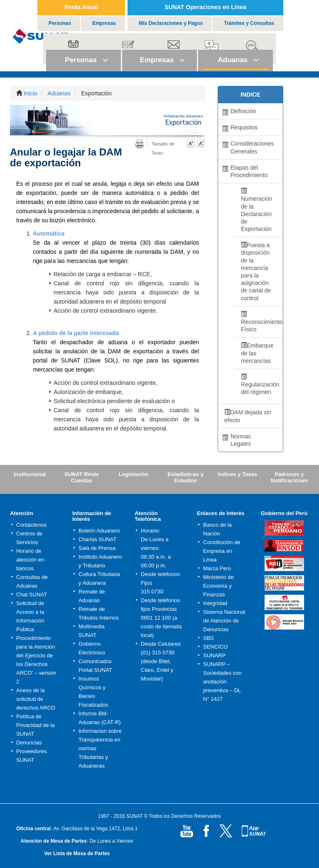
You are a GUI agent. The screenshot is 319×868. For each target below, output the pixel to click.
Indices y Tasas (237, 474)
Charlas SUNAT (98, 539)
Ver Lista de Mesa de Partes (77, 853)
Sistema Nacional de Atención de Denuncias (224, 621)
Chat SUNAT (32, 594)
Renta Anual (81, 7)
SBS (209, 638)
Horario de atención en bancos (30, 560)
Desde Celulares (161, 644)
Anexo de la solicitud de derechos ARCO (36, 699)
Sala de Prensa (97, 548)
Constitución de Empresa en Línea (222, 551)
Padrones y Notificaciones (289, 477)
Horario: (150, 531)
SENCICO (215, 647)
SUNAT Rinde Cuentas (82, 477)
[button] (83, 61)
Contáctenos (31, 525)
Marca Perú (217, 568)
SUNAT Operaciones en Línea (205, 7)
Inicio (31, 93)
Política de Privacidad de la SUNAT (36, 725)
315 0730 (152, 592)
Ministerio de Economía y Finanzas (218, 586)
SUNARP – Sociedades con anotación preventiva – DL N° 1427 (222, 682)
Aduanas (59, 93)
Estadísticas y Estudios (185, 477)
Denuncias (29, 743)
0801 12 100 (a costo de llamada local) (161, 626)
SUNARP (214, 655)
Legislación (134, 474)
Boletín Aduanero (99, 531)
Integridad (215, 603)
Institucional (30, 474)
